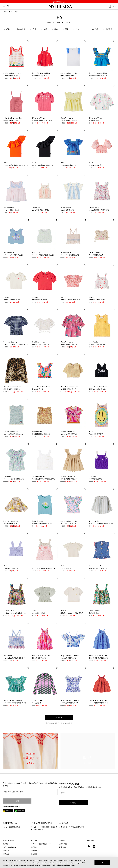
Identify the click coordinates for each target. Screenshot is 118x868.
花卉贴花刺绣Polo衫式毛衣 (42, 115)
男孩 (49, 23)
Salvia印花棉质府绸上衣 (98, 295)
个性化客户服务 (9, 835)
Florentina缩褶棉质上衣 (70, 250)
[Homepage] (59, 7)
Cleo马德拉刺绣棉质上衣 (98, 653)
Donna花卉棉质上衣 (68, 653)
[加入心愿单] (28, 35)
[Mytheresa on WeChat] (89, 841)
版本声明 (62, 842)
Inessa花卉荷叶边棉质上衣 (99, 205)
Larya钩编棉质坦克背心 (41, 205)
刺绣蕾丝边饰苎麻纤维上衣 (71, 115)
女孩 (58, 23)
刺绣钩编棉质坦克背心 (12, 71)
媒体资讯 (34, 846)
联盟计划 (34, 856)
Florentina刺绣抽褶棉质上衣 (14, 653)
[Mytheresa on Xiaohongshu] (94, 843)
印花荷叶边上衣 (38, 384)
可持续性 (34, 842)
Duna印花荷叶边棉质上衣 (70, 295)
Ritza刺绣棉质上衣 (68, 563)
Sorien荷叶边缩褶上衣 (40, 608)
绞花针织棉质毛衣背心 (97, 339)
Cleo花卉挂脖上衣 (39, 653)
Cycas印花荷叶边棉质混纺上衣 (15, 698)
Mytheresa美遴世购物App (41, 839)
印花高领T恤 (37, 698)
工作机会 (34, 849)
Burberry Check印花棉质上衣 (15, 608)
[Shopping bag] (114, 7)
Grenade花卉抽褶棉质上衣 (14, 474)
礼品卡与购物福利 (9, 842)
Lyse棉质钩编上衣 (67, 205)
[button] (73, 798)
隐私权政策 (63, 839)
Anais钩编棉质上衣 (96, 250)
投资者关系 (35, 853)
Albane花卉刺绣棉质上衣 (13, 250)
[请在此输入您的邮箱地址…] (30, 787)
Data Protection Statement (64, 865)
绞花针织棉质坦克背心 (12, 115)
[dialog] (59, 862)
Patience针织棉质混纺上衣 (14, 429)
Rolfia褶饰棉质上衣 (11, 563)
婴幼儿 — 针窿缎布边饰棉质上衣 (44, 563)
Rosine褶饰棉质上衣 (97, 160)
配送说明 (6, 849)
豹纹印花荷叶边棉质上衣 (41, 429)
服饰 (11, 12)
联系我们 (6, 839)
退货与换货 (7, 853)
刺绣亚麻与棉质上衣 (39, 71)
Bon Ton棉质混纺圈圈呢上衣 (43, 250)
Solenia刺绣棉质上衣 (12, 205)
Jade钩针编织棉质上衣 (41, 339)
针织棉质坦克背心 (96, 474)
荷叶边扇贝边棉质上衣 (69, 474)
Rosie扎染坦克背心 (96, 429)
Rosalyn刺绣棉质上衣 (69, 160)
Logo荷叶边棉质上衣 (68, 519)
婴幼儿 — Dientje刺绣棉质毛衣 (72, 608)
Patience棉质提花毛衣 (69, 429)
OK (102, 862)
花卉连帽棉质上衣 (10, 519)
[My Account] (110, 7)
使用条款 (62, 835)
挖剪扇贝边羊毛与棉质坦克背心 (44, 474)
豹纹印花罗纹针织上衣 (12, 384)
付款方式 (6, 846)
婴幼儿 (68, 23)
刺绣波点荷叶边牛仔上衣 (98, 563)
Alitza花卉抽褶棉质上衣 (69, 698)
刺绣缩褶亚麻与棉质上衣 (98, 71)
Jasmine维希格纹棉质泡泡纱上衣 (16, 339)
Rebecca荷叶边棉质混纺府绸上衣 (16, 160)
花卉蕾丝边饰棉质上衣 (69, 339)
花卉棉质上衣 (94, 115)
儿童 (5, 12)
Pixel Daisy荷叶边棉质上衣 (42, 519)
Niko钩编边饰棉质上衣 (12, 295)
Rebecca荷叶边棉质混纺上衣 (43, 160)
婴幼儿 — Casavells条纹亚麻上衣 (101, 519)
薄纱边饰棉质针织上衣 (69, 71)
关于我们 (34, 835)
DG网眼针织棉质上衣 (69, 384)
